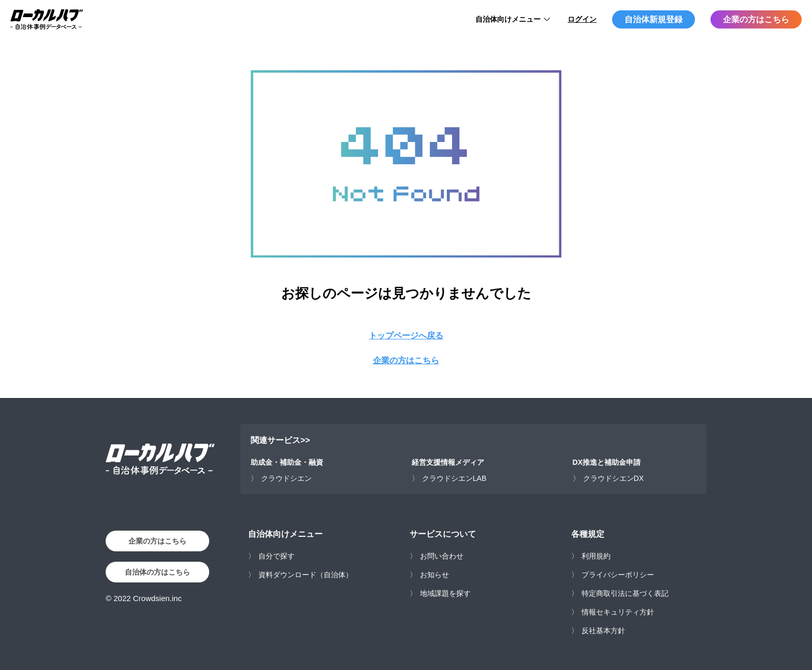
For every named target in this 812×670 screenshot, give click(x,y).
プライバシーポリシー (618, 575)
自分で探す (277, 556)
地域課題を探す (445, 593)
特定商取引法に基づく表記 (625, 593)
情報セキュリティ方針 (618, 612)
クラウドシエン (286, 478)
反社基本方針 (603, 631)
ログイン (582, 19)
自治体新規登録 (654, 19)
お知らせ (434, 575)
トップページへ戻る (406, 336)
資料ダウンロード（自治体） (306, 575)
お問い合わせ (442, 556)
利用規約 (596, 556)
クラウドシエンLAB (454, 478)
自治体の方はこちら (157, 572)
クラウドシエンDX (613, 478)
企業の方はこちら (756, 19)
